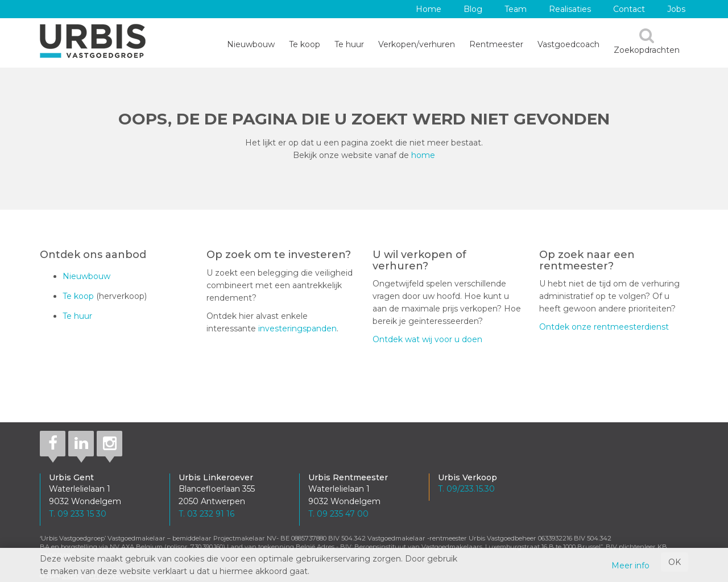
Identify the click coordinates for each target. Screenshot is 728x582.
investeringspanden (297, 329)
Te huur (349, 44)
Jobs (676, 9)
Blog (473, 9)
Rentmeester (496, 44)
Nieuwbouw (251, 44)
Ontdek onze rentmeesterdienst (604, 327)
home (423, 155)
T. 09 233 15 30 (78, 514)
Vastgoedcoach (568, 44)
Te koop (305, 44)
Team (516, 9)
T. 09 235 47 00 (338, 514)
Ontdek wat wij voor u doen (427, 339)
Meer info (630, 566)
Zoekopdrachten (647, 41)
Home (429, 9)
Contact (629, 9)
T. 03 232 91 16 (206, 514)
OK (675, 562)
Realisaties (570, 9)
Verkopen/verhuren (417, 44)
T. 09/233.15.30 (466, 489)
